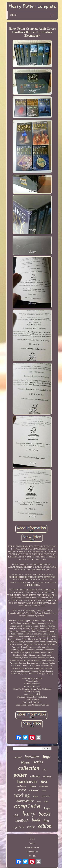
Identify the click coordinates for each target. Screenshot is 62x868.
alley (39, 802)
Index (32, 839)
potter (20, 775)
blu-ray (26, 763)
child (16, 815)
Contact (32, 843)
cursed (18, 757)
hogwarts (32, 757)
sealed (44, 791)
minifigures (21, 786)
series (38, 762)
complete (27, 807)
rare (46, 802)
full (44, 770)
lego (47, 756)
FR (34, 856)
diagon (47, 808)
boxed (22, 790)
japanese (33, 786)
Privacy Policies (32, 847)
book (36, 820)
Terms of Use (32, 852)
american (47, 777)
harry (29, 814)
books (44, 814)
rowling (22, 795)
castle (31, 827)
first (44, 782)
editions (35, 776)
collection (29, 768)
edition (45, 826)
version (46, 796)
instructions (44, 786)
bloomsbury (25, 801)
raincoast (34, 790)
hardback (22, 820)
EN (30, 856)
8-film (36, 797)
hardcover (27, 781)
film (46, 821)
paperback (18, 827)
